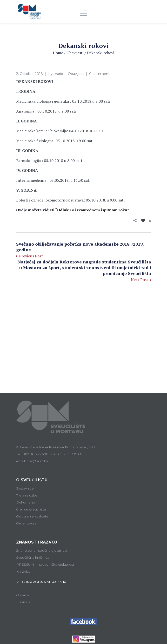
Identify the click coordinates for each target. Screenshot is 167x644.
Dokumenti (25, 502)
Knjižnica (23, 571)
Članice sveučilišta (31, 509)
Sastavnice (25, 488)
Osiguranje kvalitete (32, 516)
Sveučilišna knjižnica (33, 557)
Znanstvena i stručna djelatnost (42, 550)
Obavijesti (75, 53)
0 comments (100, 74)
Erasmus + (25, 602)
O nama (23, 595)
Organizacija (26, 523)
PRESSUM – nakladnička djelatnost (45, 564)
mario (58, 74)
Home (58, 53)
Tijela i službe (27, 495)
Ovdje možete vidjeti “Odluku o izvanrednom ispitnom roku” (73, 210)
